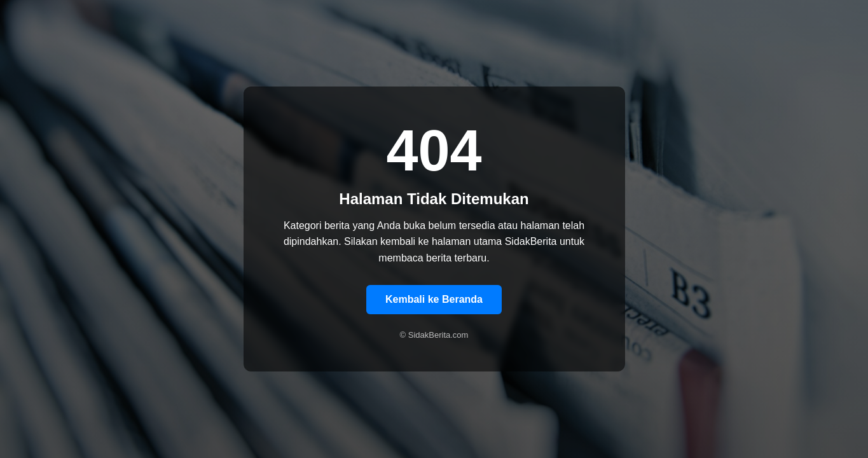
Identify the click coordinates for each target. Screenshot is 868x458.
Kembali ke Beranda (434, 299)
